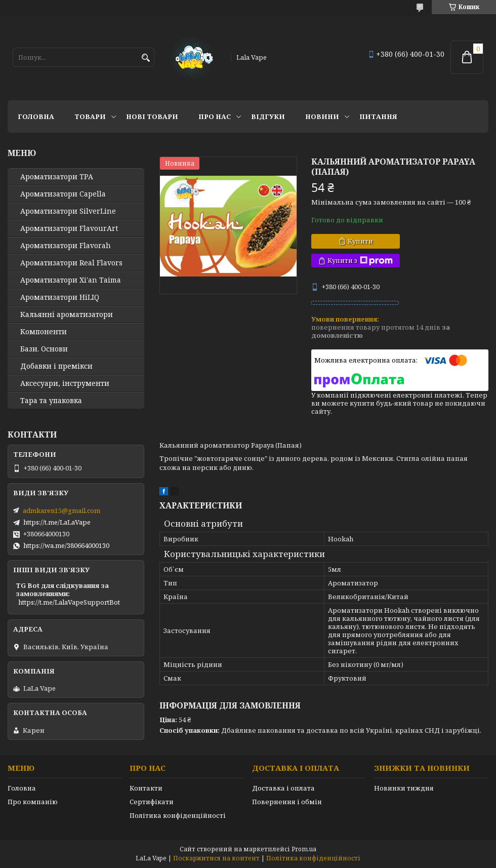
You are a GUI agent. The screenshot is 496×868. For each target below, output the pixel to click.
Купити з (360, 261)
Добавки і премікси (56, 366)
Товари (90, 116)
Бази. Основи (44, 349)
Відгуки (268, 116)
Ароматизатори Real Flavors (71, 263)
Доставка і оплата (283, 788)
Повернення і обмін (287, 802)
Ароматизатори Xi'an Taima (71, 280)
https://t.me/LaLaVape (57, 522)
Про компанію (33, 802)
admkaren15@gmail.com (61, 510)
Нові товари (152, 116)
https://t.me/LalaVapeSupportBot (69, 602)
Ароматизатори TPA (57, 177)
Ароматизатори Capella (63, 194)
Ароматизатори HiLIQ (60, 297)
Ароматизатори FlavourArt (69, 228)
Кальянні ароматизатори (67, 314)
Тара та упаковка (51, 401)
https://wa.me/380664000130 (66, 545)
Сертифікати (152, 802)
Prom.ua (304, 849)
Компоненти (44, 332)
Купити (360, 241)
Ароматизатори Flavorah (66, 246)
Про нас (215, 116)
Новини (322, 116)
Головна (36, 116)
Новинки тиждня (404, 788)
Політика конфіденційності (178, 815)
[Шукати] (146, 58)
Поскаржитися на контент (216, 858)
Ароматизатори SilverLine (68, 211)
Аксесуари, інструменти (65, 383)
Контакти (146, 788)
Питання (378, 116)
